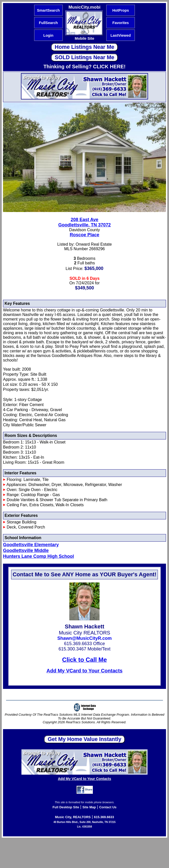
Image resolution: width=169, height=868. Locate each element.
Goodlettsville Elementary (31, 545)
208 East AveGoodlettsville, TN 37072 (84, 222)
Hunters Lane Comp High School (38, 556)
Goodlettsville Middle (26, 551)
